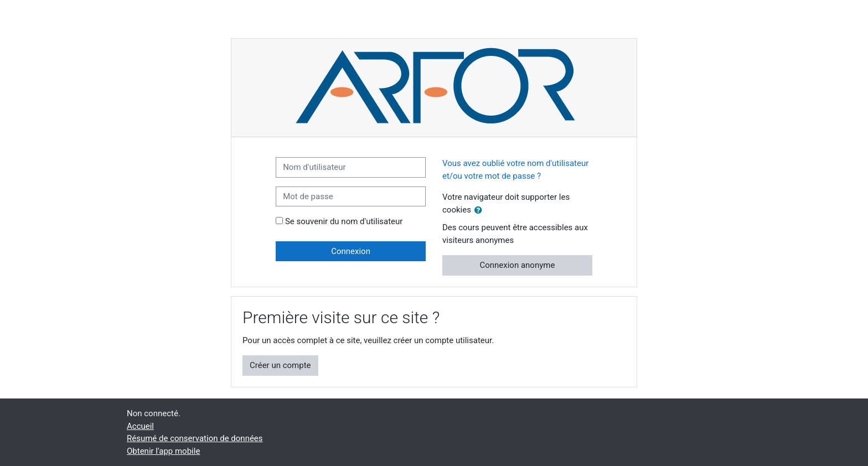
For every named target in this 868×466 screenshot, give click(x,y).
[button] (480, 211)
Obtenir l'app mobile (163, 451)
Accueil (140, 426)
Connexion (351, 251)
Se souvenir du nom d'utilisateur (344, 221)
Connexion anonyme (517, 265)
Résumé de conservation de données (195, 438)
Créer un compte (280, 365)
